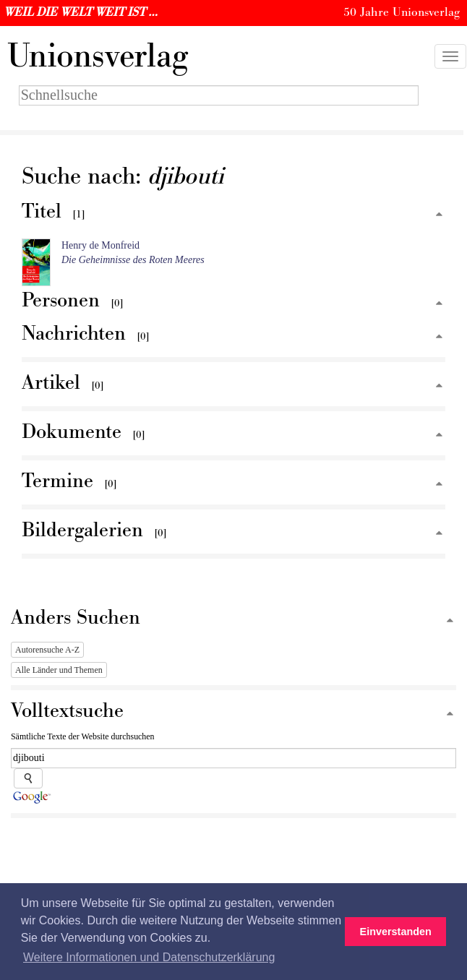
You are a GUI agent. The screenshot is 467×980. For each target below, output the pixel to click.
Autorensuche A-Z (47, 650)
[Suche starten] (28, 778)
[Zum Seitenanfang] (439, 215)
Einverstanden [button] (396, 932)
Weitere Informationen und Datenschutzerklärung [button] (149, 957)
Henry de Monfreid (100, 245)
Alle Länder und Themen (59, 670)
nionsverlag (98, 56)
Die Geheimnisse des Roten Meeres (133, 260)
